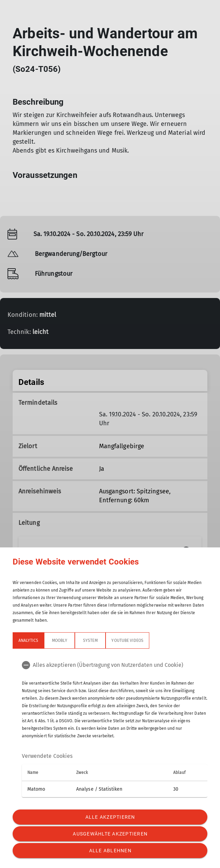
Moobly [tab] (59, 640)
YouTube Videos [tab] (127, 640)
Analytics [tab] (28, 640)
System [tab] (90, 640)
